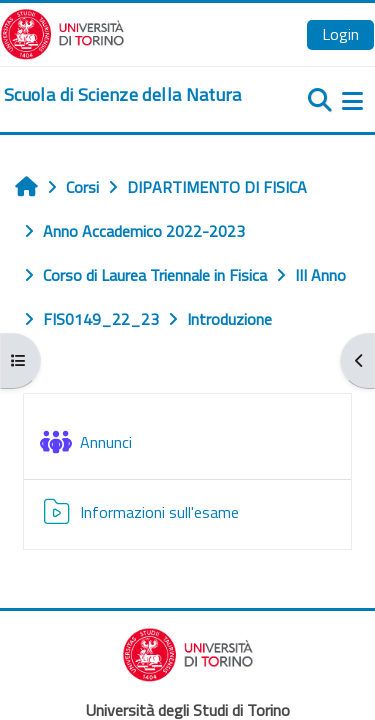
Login (340, 34)
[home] (123, 95)
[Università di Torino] (62, 32)
